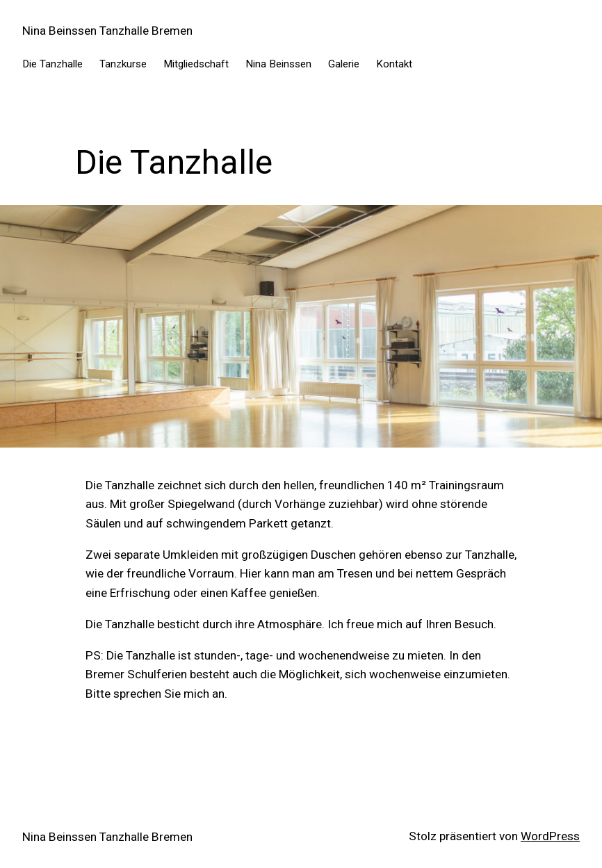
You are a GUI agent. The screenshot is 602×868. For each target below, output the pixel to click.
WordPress (550, 836)
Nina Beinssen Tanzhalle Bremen (107, 31)
